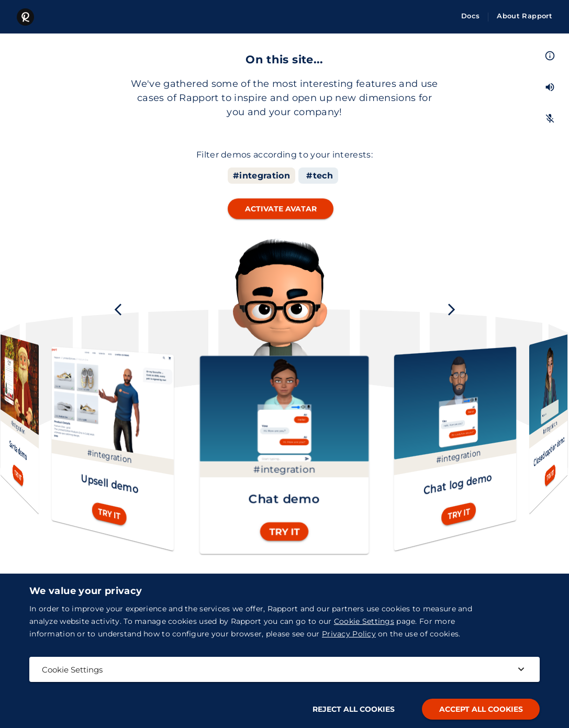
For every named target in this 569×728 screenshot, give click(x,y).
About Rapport (525, 16)
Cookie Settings (364, 621)
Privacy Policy (349, 634)
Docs (470, 16)
